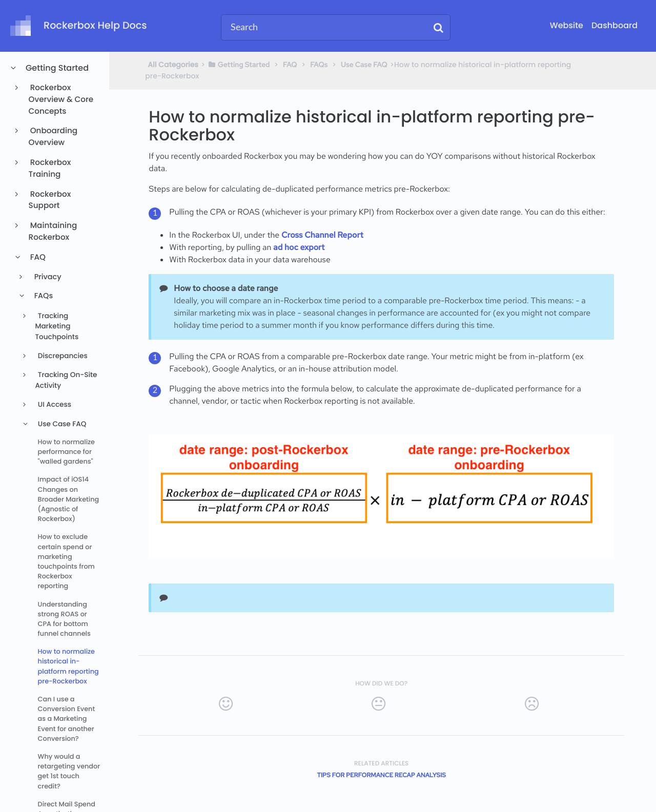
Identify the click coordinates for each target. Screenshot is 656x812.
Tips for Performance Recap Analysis (381, 775)
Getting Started (57, 68)
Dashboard (614, 25)
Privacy (47, 277)
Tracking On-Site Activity (66, 380)
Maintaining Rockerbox (53, 232)
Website (567, 25)
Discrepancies (61, 356)
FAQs (43, 296)
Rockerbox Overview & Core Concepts (61, 100)
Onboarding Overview (53, 137)
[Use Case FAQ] (364, 65)
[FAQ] (290, 65)
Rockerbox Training (50, 169)
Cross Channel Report (322, 235)
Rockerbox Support (50, 200)
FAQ (37, 257)
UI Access (54, 404)
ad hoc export (299, 247)
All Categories (173, 65)
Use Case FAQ (61, 424)
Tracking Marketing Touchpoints (57, 326)
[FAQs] (319, 65)
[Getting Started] (239, 65)
